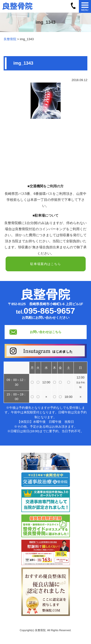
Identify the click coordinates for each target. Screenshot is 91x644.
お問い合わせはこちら (46, 332)
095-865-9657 (50, 311)
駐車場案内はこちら (46, 264)
